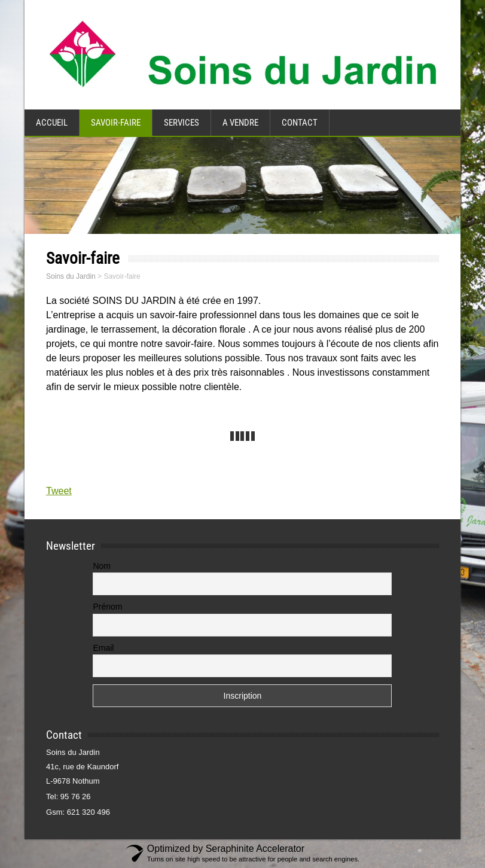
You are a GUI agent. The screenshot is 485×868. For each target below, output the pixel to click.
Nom (102, 566)
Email (103, 648)
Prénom (107, 607)
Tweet (59, 491)
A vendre (240, 123)
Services (182, 123)
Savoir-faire (116, 123)
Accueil (52, 123)
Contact (300, 123)
